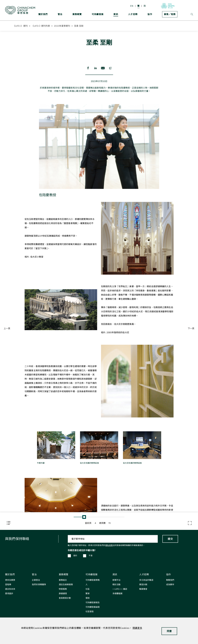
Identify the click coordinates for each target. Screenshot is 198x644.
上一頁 (7, 328)
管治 (60, 14)
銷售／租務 (170, 14)
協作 (150, 14)
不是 (91, 556)
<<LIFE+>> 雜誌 (120, 589)
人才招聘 (133, 14)
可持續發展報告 (93, 603)
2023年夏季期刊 (62, 26)
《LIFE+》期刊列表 (41, 26)
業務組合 (63, 580)
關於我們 (43, 14)
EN (132, 6)
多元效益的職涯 (146, 580)
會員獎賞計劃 (65, 598)
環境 (88, 598)
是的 (75, 556)
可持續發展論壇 (93, 607)
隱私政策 (109, 545)
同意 (169, 631)
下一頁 (191, 328)
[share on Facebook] (88, 68)
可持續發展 (98, 14)
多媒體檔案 (117, 594)
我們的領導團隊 (39, 585)
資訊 (116, 14)
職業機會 (143, 589)
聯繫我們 (170, 580)
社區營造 (90, 612)
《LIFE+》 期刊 (20, 26)
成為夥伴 (170, 585)
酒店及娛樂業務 (66, 585)
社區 (88, 589)
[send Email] (103, 68)
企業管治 (36, 580)
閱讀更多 (137, 628)
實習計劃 (143, 585)
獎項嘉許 (9, 594)
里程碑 (8, 585)
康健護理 (63, 594)
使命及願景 (10, 580)
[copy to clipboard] (110, 68)
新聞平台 (116, 580)
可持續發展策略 (93, 580)
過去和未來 (10, 589)
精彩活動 (116, 585)
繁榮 (88, 594)
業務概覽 (77, 14)
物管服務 (63, 589)
